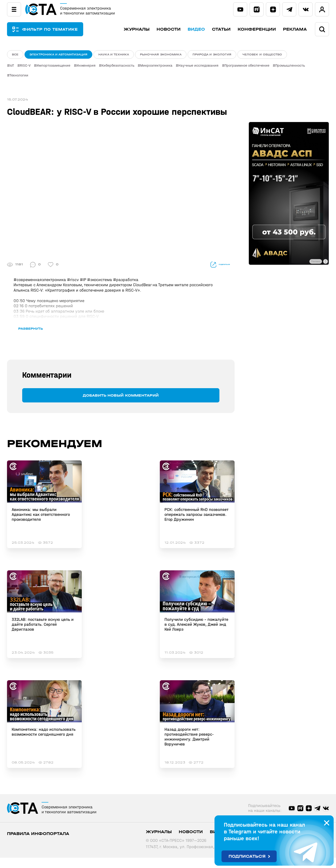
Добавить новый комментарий (121, 406)
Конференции (257, 29)
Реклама (295, 29)
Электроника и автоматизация (58, 54)
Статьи (221, 29)
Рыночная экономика (161, 54)
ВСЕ (15, 54)
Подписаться (247, 856)
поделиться (213, 265)
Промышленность (301, 67)
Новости (169, 29)
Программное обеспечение (256, 67)
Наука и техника (114, 54)
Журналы (137, 29)
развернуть (39, 339)
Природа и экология (212, 54)
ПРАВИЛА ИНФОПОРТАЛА (38, 844)
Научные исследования (207, 67)
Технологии (19, 76)
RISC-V (27, 67)
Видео (196, 29)
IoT (12, 67)
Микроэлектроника (163, 67)
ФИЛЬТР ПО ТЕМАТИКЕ (54, 29)
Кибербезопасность (123, 67)
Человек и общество (262, 54)
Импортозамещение (56, 67)
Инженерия (90, 67)
